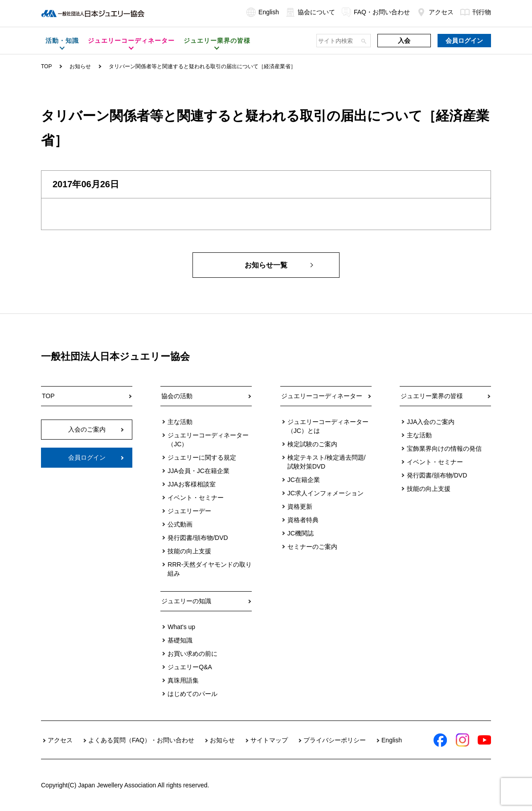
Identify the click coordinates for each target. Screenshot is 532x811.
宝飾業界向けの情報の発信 (444, 449)
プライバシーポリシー (335, 740)
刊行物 (476, 12)
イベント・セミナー (196, 498)
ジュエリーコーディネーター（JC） (208, 440)
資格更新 (300, 506)
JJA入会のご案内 (431, 422)
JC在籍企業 (304, 480)
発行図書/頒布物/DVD (198, 538)
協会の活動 (177, 396)
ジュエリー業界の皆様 (432, 396)
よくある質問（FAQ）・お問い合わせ (141, 740)
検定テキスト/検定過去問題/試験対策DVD (327, 462)
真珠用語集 (183, 680)
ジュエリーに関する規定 (202, 457)
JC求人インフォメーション (325, 493)
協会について (310, 12)
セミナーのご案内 (312, 547)
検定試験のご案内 (312, 444)
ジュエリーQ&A (190, 667)
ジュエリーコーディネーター (322, 396)
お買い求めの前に (192, 654)
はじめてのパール (192, 694)
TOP (46, 66)
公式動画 (180, 524)
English (263, 12)
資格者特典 (303, 520)
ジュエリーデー (189, 511)
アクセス (435, 12)
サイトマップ (269, 740)
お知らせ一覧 (266, 265)
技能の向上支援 (189, 551)
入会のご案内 (87, 429)
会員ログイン (464, 41)
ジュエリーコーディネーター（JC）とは (328, 426)
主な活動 (180, 422)
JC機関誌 (301, 533)
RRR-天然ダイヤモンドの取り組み (210, 569)
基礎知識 (180, 640)
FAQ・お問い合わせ (376, 12)
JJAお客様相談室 (191, 484)
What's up (181, 627)
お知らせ (80, 66)
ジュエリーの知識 (186, 601)
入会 (404, 41)
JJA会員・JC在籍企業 (198, 471)
